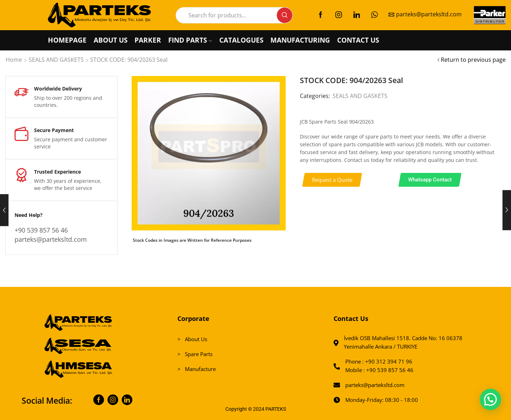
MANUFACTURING (300, 40)
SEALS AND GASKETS (56, 60)
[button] (332, 180)
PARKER (148, 40)
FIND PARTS (190, 40)
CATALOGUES (241, 40)
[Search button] (285, 15)
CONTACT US (358, 40)
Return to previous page (473, 60)
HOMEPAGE (67, 40)
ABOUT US (111, 40)
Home (14, 60)
